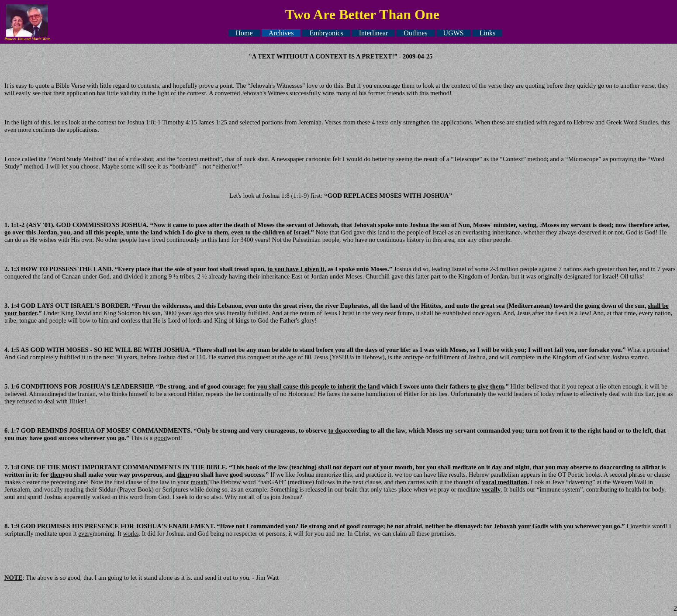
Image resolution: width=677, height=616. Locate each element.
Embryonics (326, 33)
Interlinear (374, 33)
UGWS (454, 33)
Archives (281, 33)
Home (244, 33)
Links (487, 33)
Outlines (415, 33)
